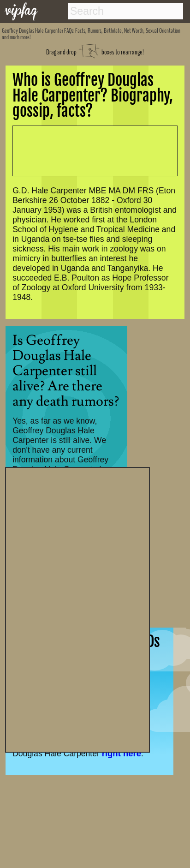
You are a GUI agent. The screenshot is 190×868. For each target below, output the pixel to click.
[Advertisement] (77, 609)
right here (122, 753)
